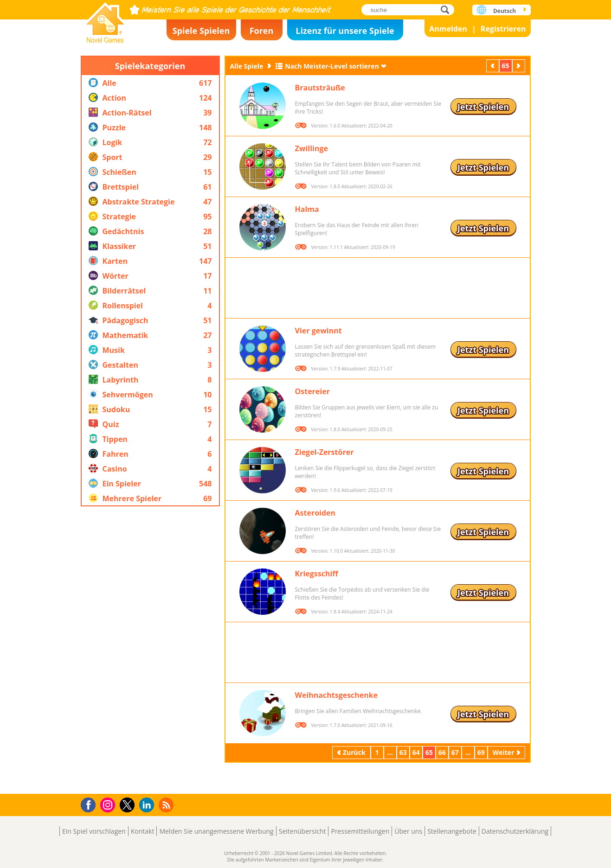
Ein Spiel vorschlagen (94, 831)
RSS (167, 805)
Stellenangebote (452, 831)
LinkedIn (148, 805)
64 (416, 752)
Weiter (520, 66)
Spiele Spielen (201, 31)
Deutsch (505, 11)
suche (447, 10)
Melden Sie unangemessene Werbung (216, 831)
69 (481, 752)
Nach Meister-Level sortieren (332, 66)
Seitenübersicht (302, 831)
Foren (262, 31)
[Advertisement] (150, 650)
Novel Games (105, 20)
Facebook (91, 804)
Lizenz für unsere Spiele (345, 31)
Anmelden (448, 29)
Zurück (494, 66)
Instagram (109, 804)
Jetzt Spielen (483, 107)
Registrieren (503, 29)
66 (442, 752)
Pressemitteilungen (360, 831)
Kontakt (143, 831)
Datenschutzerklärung (515, 831)
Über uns (408, 831)
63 (403, 752)
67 (455, 752)
